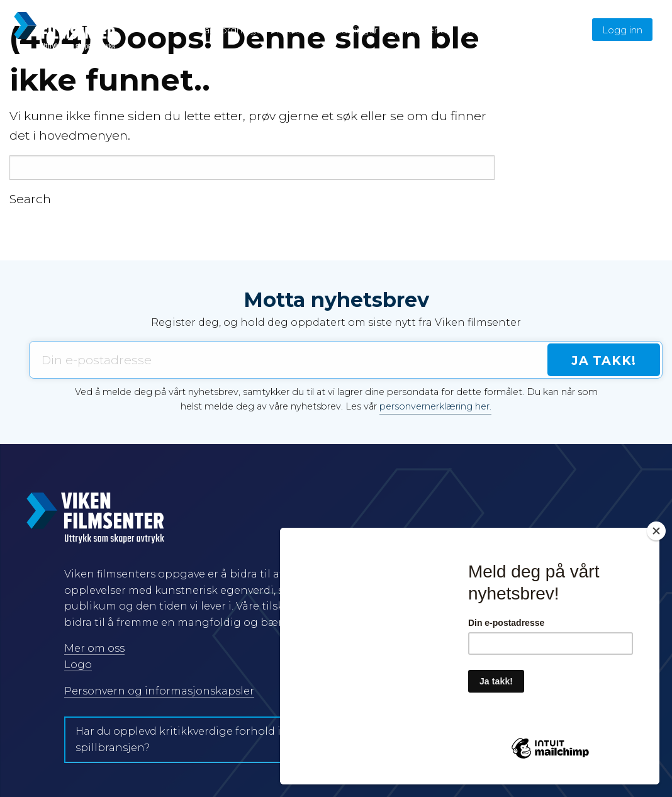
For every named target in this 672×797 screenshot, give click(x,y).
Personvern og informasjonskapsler (159, 691)
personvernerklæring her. (435, 406)
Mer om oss (94, 648)
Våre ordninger (232, 30)
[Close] (656, 531)
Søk (567, 30)
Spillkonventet (421, 30)
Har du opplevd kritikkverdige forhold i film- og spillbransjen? (199, 739)
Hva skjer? (298, 30)
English (526, 30)
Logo (78, 665)
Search (30, 199)
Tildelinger (355, 30)
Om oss (481, 30)
